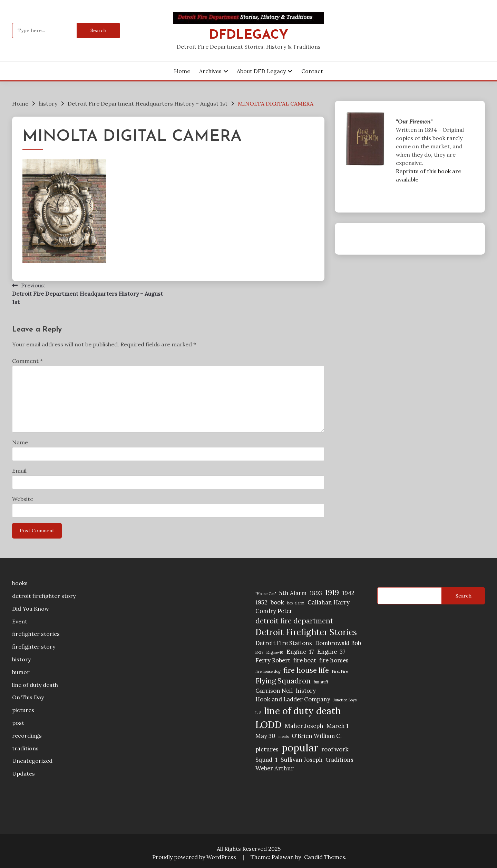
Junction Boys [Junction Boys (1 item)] (345, 700)
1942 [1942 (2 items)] (348, 593)
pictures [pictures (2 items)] (267, 749)
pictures (23, 710)
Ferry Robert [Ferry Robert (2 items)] (273, 660)
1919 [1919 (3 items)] (332, 593)
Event (20, 621)
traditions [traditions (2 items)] (340, 760)
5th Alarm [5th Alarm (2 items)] (293, 593)
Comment (27, 361)
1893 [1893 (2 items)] (316, 593)
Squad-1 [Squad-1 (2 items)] (266, 760)
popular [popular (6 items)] (300, 748)
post (18, 723)
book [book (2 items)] (277, 602)
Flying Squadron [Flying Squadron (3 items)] (283, 681)
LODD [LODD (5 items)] (269, 724)
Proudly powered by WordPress (195, 857)
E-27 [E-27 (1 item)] (259, 652)
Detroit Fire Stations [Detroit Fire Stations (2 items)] (284, 643)
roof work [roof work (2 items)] (335, 749)
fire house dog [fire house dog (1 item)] (268, 671)
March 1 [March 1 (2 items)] (338, 726)
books (20, 583)
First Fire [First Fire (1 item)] (340, 671)
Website (23, 499)
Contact (312, 71)
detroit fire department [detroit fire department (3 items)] (294, 621)
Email (19, 471)
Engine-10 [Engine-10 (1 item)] (275, 652)
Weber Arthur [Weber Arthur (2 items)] (275, 768)
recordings (27, 736)
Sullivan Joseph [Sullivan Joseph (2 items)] (302, 760)
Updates (23, 773)
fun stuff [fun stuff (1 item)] (321, 682)
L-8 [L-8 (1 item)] (258, 713)
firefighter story (34, 647)
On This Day (28, 697)
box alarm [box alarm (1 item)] (296, 603)
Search (464, 596)
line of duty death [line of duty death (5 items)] (303, 711)
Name (20, 442)
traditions (25, 748)
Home (182, 71)
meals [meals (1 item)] (284, 737)
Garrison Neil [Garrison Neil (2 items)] (274, 691)
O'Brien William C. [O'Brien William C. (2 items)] (317, 736)
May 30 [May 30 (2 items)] (265, 736)
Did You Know (31, 609)
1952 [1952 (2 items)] (261, 602)
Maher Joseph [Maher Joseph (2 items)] (304, 726)
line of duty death (35, 685)
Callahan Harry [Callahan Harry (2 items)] (329, 602)
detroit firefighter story (44, 596)
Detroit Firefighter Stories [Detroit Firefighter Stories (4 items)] (306, 632)
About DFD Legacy (261, 71)
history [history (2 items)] (306, 691)
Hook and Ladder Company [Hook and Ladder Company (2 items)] (293, 699)
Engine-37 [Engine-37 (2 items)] (331, 652)
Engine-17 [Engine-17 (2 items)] (300, 652)
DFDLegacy (249, 35)
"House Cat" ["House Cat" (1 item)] (266, 594)
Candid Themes (325, 857)
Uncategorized (32, 761)
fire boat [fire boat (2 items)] (305, 660)
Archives (210, 71)
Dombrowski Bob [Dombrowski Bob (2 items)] (338, 643)
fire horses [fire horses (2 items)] (334, 660)
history (21, 659)
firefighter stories (36, 634)
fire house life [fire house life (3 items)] (306, 670)
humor (21, 672)
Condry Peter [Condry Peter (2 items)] (274, 611)
